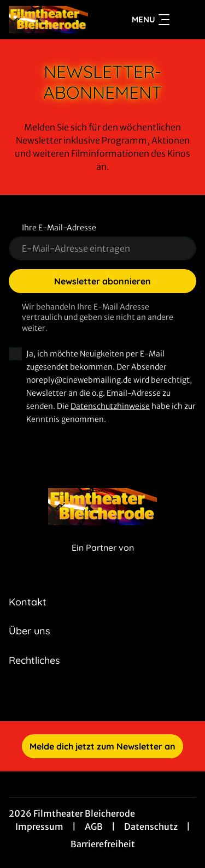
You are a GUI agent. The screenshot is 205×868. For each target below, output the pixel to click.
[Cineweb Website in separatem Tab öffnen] (103, 559)
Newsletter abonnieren (102, 281)
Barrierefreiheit (103, 844)
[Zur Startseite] (48, 20)
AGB (94, 827)
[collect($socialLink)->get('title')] (91, 697)
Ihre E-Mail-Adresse (59, 228)
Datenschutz (151, 827)
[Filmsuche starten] (185, 20)
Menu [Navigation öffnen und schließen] (151, 20)
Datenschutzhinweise (110, 406)
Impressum (39, 827)
